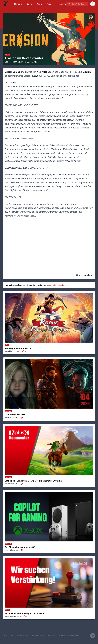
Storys (30, 4)
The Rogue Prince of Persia (18, 348)
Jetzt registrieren (60, 285)
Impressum (8, 636)
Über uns (51, 636)
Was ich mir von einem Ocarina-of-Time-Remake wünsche (33, 481)
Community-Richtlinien (69, 636)
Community (61, 4)
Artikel (40, 4)
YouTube (89, 275)
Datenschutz (22, 636)
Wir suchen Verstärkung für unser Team (25, 613)
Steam (12, 83)
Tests (49, 4)
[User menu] (93, 4)
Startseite (18, 4)
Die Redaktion (37, 636)
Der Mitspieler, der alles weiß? (20, 547)
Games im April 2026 (15, 415)
